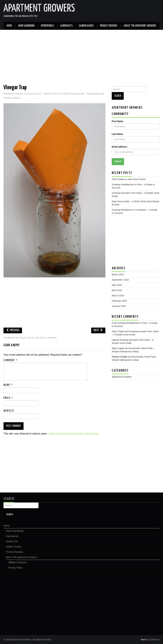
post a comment (48, 338)
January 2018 (119, 306)
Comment (11, 360)
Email (8, 398)
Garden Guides (86, 26)
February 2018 (119, 301)
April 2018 (117, 290)
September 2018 (120, 280)
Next (98, 330)
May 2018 (117, 285)
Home (9, 26)
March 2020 (118, 275)
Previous (13, 330)
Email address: (120, 147)
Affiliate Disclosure (18, 562)
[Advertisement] (81, 54)
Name (8, 385)
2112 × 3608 (43, 94)
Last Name (117, 134)
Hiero (143, 640)
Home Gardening (26, 26)
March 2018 (118, 296)
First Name (117, 121)
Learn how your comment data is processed (73, 434)
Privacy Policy (15, 568)
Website (9, 411)
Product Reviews (109, 26)
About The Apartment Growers (140, 26)
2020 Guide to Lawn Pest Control (129, 179)
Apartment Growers (39, 9)
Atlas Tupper (118, 331)
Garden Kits (67, 26)
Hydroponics (48, 26)
